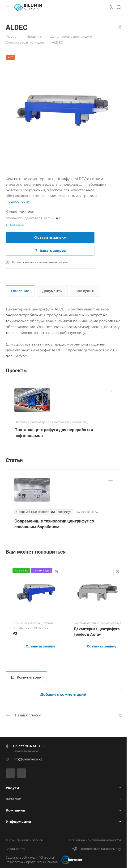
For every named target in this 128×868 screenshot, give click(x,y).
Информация (18, 822)
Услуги (12, 788)
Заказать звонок (26, 751)
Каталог (13, 799)
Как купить (85, 291)
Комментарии (26, 677)
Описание (20, 291)
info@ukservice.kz (27, 759)
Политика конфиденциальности (95, 840)
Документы (52, 291)
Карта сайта (15, 849)
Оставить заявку (50, 237)
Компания (15, 810)
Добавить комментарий (63, 694)
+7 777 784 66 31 (27, 746)
